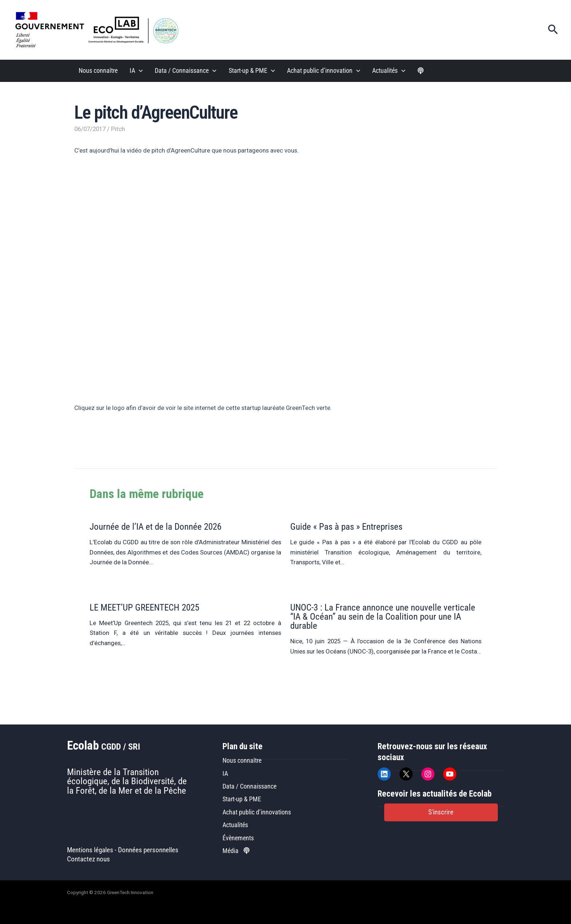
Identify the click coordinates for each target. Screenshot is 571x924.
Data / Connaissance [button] (186, 71)
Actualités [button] (389, 71)
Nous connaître (98, 71)
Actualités (235, 825)
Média (236, 851)
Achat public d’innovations (257, 812)
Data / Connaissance (249, 786)
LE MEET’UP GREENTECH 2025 (144, 607)
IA (225, 773)
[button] (553, 30)
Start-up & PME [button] (252, 71)
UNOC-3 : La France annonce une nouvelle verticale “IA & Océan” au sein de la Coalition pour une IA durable (383, 617)
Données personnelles (148, 850)
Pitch (118, 129)
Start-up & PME (242, 799)
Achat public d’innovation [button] (324, 71)
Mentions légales (90, 850)
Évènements (238, 838)
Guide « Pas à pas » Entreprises (346, 527)
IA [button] (136, 71)
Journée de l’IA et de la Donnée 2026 (155, 527)
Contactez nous (88, 859)
